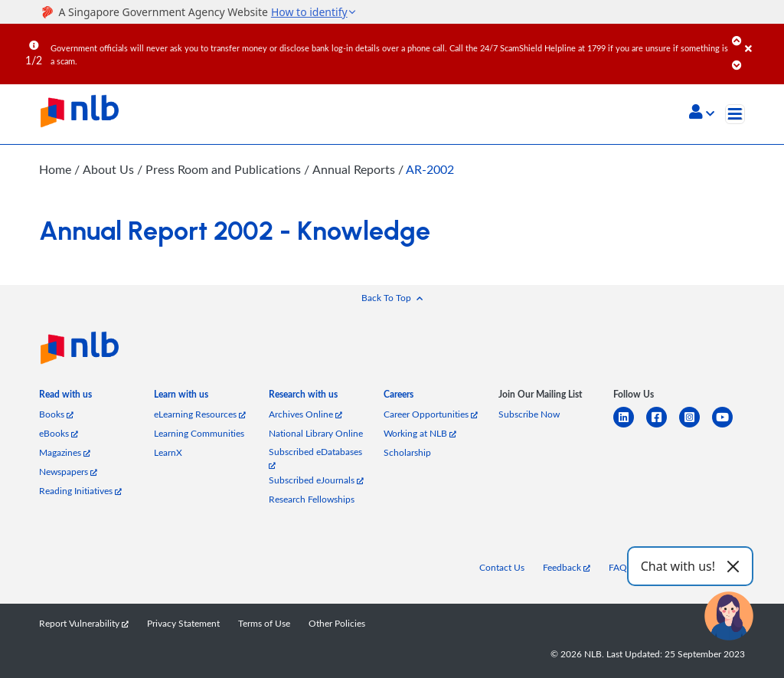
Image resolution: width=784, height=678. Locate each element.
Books (56, 414)
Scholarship (407, 452)
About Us (109, 169)
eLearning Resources (200, 414)
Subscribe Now (529, 414)
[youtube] (728, 426)
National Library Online (316, 433)
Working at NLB (420, 433)
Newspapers (68, 472)
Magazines (65, 452)
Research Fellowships (312, 499)
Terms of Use (264, 623)
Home (55, 169)
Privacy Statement (183, 623)
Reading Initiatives (80, 491)
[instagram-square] (696, 426)
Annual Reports (354, 169)
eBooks (59, 433)
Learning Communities (199, 433)
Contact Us (502, 567)
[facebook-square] (663, 426)
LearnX (168, 452)
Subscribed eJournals (316, 480)
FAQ (618, 567)
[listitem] (65, 397)
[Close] (762, 38)
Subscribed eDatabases (315, 458)
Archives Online (305, 414)
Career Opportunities (431, 414)
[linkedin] (630, 426)
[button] (702, 113)
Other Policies (337, 623)
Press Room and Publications (224, 169)
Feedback (567, 567)
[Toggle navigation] (735, 114)
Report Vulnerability (84, 623)
